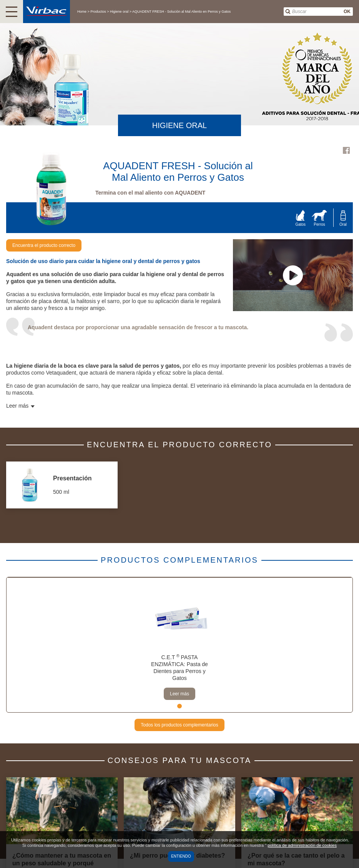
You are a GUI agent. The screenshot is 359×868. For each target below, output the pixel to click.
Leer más (179, 694)
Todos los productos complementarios (179, 725)
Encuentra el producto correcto (44, 245)
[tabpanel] (179, 645)
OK (347, 12)
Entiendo (181, 856)
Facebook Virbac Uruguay (346, 150)
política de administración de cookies (302, 845)
